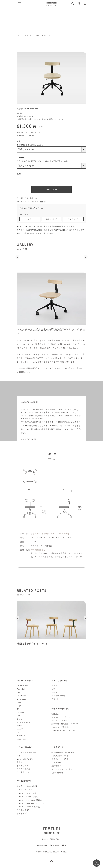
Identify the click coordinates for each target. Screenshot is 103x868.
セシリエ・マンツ (59, 721)
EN (18, 710)
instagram (43, 846)
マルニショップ (24, 790)
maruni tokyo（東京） (29, 794)
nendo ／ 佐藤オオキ (61, 728)
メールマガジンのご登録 (62, 770)
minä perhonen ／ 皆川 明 (63, 731)
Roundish (21, 690)
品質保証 (55, 767)
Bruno (20, 720)
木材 (19, 141)
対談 (19, 756)
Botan (20, 726)
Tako (19, 693)
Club (19, 716)
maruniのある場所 (25, 760)
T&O (19, 703)
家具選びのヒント (24, 767)
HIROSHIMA (23, 687)
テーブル (55, 693)
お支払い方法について (30, 208)
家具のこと (22, 763)
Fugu (19, 706)
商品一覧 (29, 35)
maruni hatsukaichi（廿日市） (33, 804)
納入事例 (21, 814)
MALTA (20, 730)
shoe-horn (22, 740)
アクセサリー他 (58, 696)
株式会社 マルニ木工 (26, 787)
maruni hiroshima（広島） (31, 801)
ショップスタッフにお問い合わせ (32, 202)
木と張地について (24, 773)
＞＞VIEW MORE (29, 440)
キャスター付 (73, 220)
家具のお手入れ (24, 770)
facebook (56, 846)
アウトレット (57, 700)
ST (18, 733)
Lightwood (22, 700)
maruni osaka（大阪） (29, 797)
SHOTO (20, 713)
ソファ (54, 690)
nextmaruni (22, 736)
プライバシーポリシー (61, 760)
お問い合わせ (29, 116)
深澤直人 (55, 715)
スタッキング (51, 220)
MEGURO (21, 696)
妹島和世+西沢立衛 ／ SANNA (65, 725)
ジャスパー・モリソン (61, 718)
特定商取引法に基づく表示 (63, 753)
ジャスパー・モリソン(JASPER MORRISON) (51, 535)
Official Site (55, 840)
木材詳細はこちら (39, 551)
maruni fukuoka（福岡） (30, 808)
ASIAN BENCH (24, 723)
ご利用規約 (56, 763)
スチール (21, 158)
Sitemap (44, 840)
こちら (37, 234)
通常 (30, 220)
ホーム (20, 35)
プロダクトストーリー (26, 753)
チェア (54, 687)
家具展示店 (22, 811)
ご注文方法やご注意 (60, 756)
